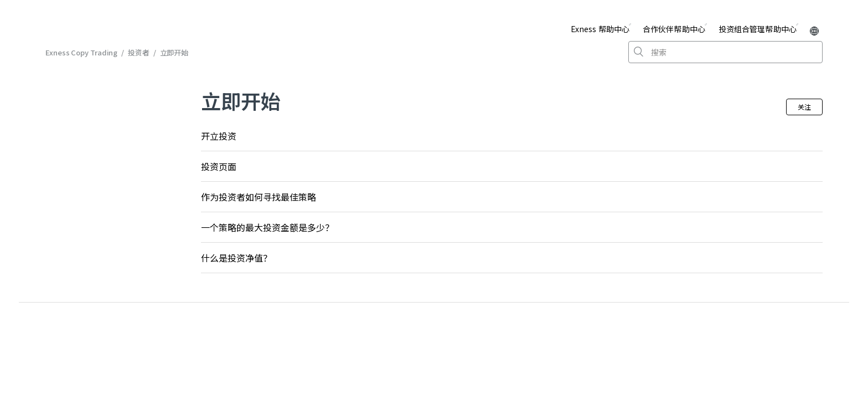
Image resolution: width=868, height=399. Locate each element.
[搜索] (725, 52)
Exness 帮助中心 (600, 29)
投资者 (139, 52)
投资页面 (219, 166)
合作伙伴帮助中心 (674, 29)
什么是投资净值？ (236, 258)
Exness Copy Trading (81, 52)
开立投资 (219, 136)
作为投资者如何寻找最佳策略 (259, 197)
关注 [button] (804, 107)
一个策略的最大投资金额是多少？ (267, 227)
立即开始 (174, 52)
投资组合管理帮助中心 (758, 29)
